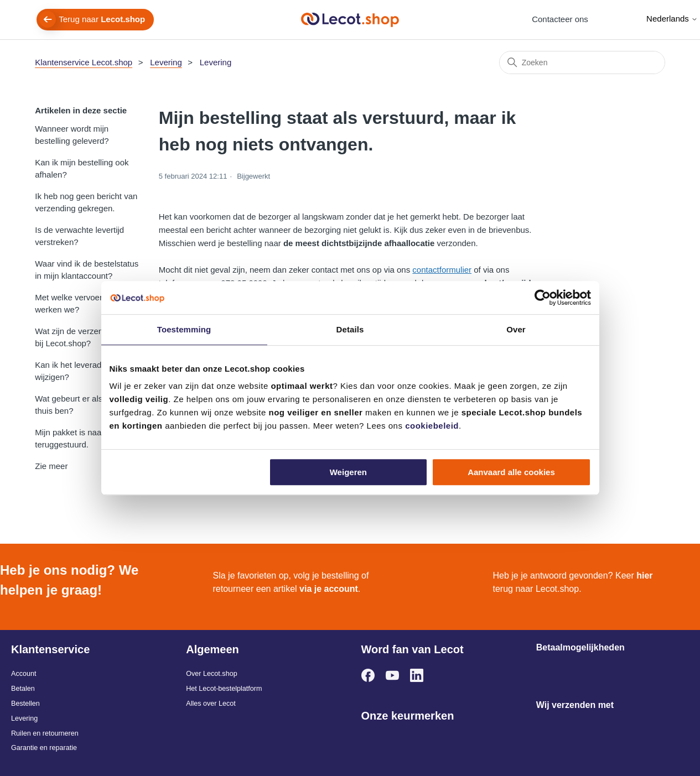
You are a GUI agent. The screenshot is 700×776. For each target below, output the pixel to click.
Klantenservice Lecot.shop (84, 62)
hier (644, 576)
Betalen (23, 689)
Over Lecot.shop (211, 674)
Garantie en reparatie (44, 748)
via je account (329, 589)
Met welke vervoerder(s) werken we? (79, 304)
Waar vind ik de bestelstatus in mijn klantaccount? (87, 270)
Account (24, 674)
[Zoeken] (582, 63)
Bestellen (25, 704)
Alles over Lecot (211, 704)
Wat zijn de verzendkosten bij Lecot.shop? (83, 337)
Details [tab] (350, 329)
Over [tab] (516, 329)
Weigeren (348, 472)
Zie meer (51, 466)
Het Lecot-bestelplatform (224, 689)
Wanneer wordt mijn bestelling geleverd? (72, 135)
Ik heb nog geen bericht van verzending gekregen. (86, 202)
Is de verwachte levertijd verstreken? (79, 236)
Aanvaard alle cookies (511, 472)
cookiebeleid (432, 426)
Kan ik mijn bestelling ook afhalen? (82, 169)
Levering (166, 62)
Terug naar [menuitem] (102, 19)
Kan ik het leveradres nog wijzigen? (82, 371)
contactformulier (442, 270)
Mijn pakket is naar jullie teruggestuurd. (79, 439)
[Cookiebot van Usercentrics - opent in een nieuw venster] (543, 298)
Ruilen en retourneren (45, 733)
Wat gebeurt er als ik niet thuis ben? (81, 405)
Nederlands (672, 19)
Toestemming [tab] (184, 329)
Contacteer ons (560, 19)
